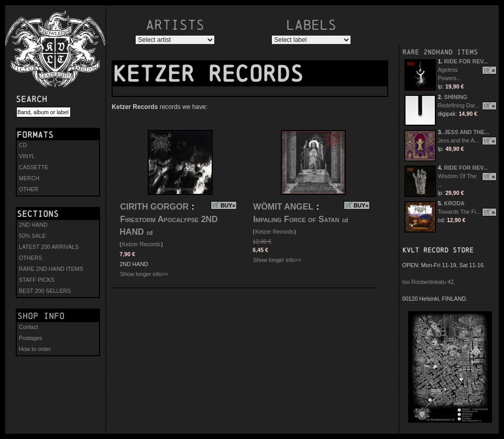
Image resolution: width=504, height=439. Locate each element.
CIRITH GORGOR (154, 207)
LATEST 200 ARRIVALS (49, 247)
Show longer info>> (144, 274)
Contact (29, 327)
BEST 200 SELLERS (45, 291)
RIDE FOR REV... (466, 61)
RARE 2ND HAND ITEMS (51, 269)
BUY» (228, 205)
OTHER (29, 189)
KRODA (454, 203)
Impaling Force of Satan (296, 219)
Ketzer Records (141, 244)
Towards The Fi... (459, 212)
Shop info (41, 316)
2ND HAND (33, 225)
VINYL (27, 156)
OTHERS (30, 258)
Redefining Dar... (459, 105)
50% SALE (32, 236)
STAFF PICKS (37, 280)
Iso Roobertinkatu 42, (429, 282)
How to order (35, 349)
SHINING (456, 97)
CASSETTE (34, 167)
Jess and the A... (459, 140)
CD (23, 145)
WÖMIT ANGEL (283, 207)
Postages (30, 338)
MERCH (29, 178)
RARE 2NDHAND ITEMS (440, 52)
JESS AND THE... (467, 132)
